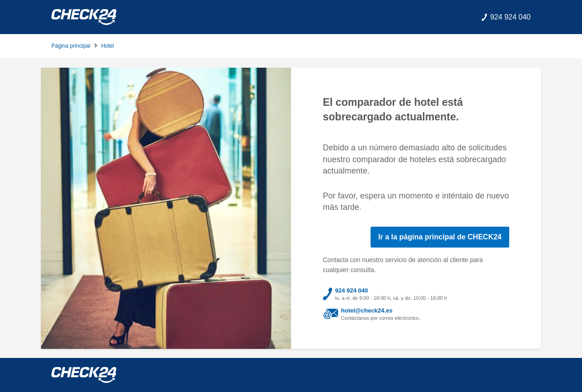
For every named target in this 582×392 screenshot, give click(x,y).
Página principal (71, 46)
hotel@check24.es (367, 310)
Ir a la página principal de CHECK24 (440, 237)
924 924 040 (351, 290)
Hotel (107, 46)
